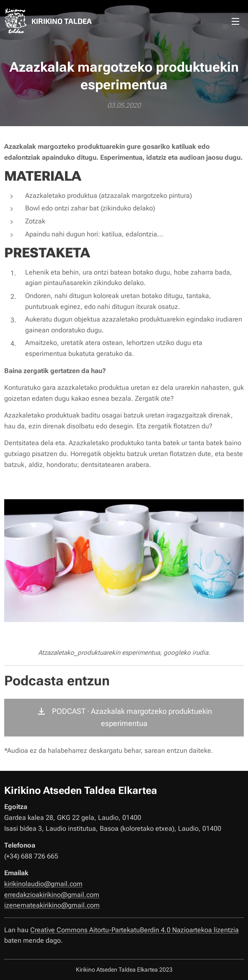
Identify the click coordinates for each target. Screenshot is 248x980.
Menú (235, 21)
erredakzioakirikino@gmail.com (52, 895)
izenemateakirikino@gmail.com (52, 905)
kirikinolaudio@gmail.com (43, 884)
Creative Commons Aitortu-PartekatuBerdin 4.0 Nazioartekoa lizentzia (134, 930)
